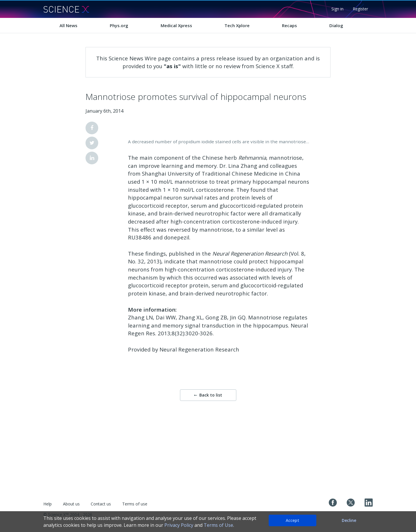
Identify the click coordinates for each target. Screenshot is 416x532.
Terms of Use (218, 525)
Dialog (336, 25)
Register (360, 9)
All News (68, 25)
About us (71, 504)
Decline (349, 520)
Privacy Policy (179, 525)
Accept (292, 520)
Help (48, 504)
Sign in (337, 9)
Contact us (101, 504)
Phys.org (119, 25)
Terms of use (135, 504)
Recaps (289, 25)
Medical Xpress (176, 25)
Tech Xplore (237, 25)
